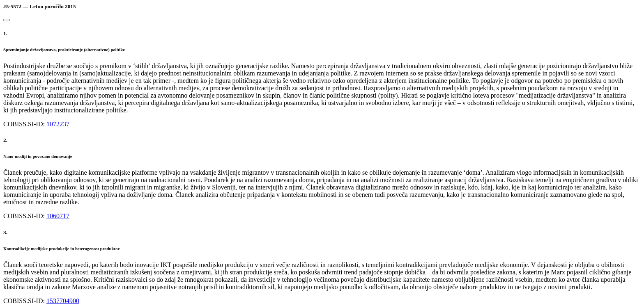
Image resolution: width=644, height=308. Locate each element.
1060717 (58, 216)
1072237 (58, 124)
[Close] (7, 20)
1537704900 (63, 301)
